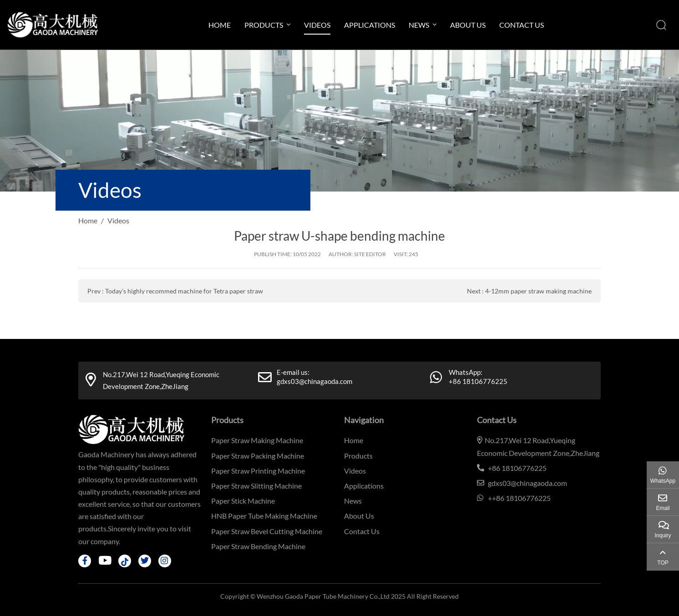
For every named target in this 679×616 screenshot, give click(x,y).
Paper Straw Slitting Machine (256, 486)
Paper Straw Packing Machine (258, 456)
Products (264, 25)
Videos (317, 25)
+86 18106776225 (478, 381)
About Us (468, 25)
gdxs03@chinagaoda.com (314, 381)
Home (220, 25)
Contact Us (522, 25)
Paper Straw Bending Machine (258, 546)
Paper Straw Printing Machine (258, 471)
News (419, 25)
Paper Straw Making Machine (257, 440)
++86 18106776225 (519, 498)
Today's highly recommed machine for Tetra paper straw (184, 291)
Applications (370, 25)
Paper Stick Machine (243, 501)
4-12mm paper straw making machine (538, 291)
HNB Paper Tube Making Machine (264, 516)
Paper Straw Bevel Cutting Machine (267, 531)
